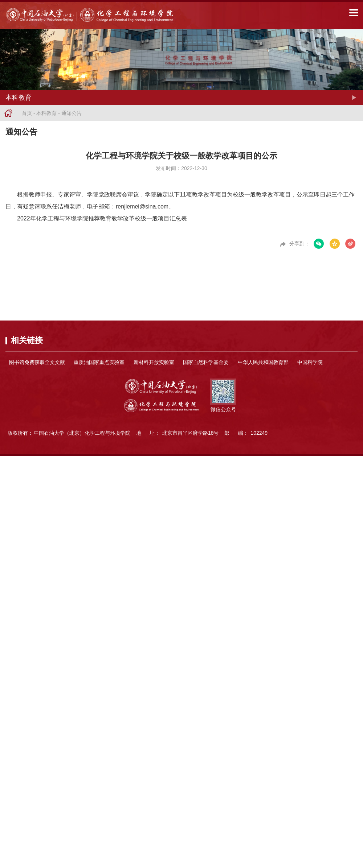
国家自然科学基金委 (206, 362)
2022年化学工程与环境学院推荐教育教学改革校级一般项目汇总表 (102, 218)
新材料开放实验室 (154, 362)
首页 (27, 113)
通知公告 (72, 113)
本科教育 (46, 113)
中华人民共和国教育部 (263, 362)
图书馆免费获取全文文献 (37, 362)
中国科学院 (310, 362)
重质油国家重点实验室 (99, 362)
